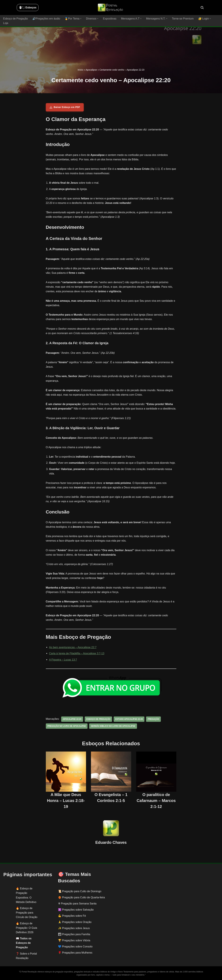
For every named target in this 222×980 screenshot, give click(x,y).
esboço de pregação (98, 719)
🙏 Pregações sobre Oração (75, 922)
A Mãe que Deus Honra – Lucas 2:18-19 (66, 801)
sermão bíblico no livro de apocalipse (113, 726)
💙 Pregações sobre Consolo (75, 947)
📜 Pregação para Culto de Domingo (80, 891)
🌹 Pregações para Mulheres (75, 953)
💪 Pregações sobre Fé (72, 916)
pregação (153, 719)
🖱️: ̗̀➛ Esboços (28, 8)
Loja (6, 23)
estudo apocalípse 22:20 (129, 719)
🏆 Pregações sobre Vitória (74, 940)
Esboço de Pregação (15, 19)
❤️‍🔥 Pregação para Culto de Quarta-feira (81, 897)
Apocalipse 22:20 (72, 719)
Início (80, 70)
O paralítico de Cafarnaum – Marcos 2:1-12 (156, 801)
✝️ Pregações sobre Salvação (76, 910)
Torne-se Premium (182, 19)
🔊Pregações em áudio (46, 19)
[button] (81, 19)
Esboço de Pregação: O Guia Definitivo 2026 (26, 928)
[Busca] (202, 8)
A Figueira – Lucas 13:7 (63, 660)
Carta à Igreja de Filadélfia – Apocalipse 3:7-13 (77, 653)
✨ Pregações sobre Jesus (74, 928)
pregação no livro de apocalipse (67, 726)
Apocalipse (91, 70)
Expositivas (109, 19)
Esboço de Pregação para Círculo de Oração (27, 913)
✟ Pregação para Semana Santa (77, 904)
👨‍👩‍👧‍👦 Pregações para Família (74, 934)
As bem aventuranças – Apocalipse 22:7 (73, 647)
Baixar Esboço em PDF (65, 107)
